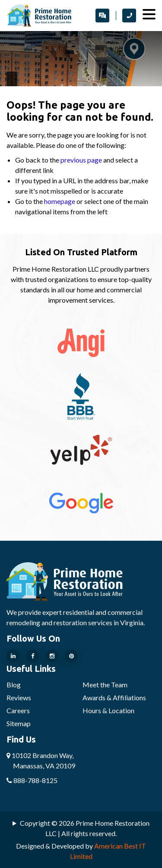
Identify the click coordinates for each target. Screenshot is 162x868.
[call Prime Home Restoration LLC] (129, 16)
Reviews (19, 697)
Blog (14, 685)
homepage (60, 201)
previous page (81, 160)
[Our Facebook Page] (32, 656)
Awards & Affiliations (114, 697)
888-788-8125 (32, 780)
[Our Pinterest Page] (71, 656)
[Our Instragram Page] (52, 656)
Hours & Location (108, 710)
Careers (18, 710)
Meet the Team (105, 685)
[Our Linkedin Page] (13, 656)
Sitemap (19, 723)
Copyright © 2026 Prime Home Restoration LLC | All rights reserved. (85, 828)
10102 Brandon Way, (41, 760)
